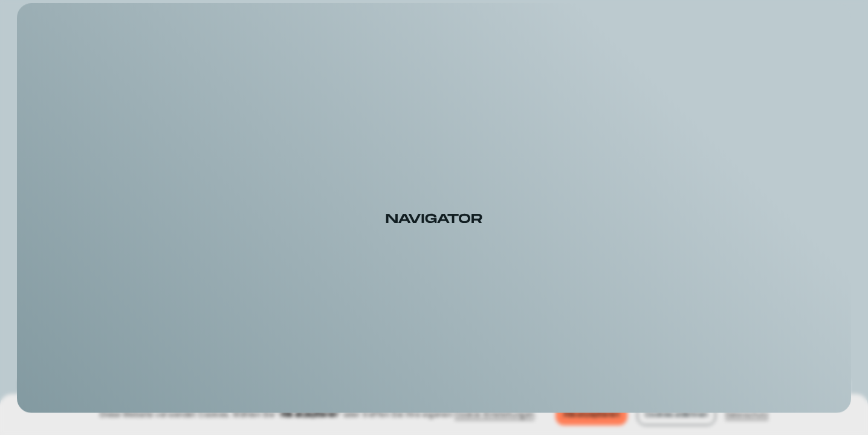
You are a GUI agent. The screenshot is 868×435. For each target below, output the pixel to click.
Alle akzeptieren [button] (591, 414)
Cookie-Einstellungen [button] (494, 414)
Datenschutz (747, 414)
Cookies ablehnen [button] (677, 414)
